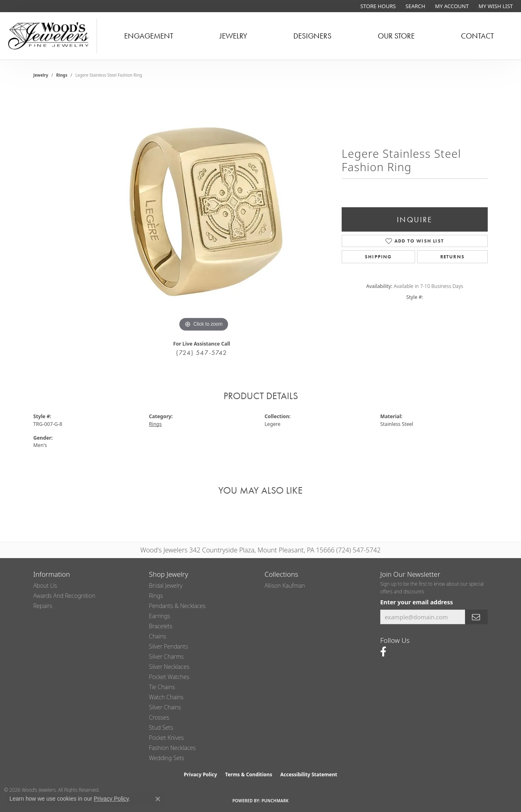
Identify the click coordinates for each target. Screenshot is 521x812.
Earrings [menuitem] (159, 616)
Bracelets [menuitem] (161, 626)
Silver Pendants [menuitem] (168, 646)
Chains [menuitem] (157, 636)
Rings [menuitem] (156, 596)
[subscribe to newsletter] (476, 617)
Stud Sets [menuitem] (161, 727)
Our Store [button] (396, 36)
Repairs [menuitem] (43, 606)
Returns (452, 257)
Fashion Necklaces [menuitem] (172, 748)
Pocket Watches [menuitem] (169, 677)
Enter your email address (417, 602)
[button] (414, 6)
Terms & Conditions (249, 774)
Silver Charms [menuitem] (166, 656)
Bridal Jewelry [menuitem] (166, 585)
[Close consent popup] (158, 799)
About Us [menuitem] (45, 585)
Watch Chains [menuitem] (166, 697)
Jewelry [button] (233, 36)
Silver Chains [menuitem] (165, 707)
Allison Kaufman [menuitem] (285, 585)
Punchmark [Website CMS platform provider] (275, 801)
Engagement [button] (149, 36)
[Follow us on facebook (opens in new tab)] (383, 652)
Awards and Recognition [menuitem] (64, 596)
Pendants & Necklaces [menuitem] (177, 606)
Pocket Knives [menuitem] (166, 738)
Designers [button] (312, 36)
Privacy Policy (200, 774)
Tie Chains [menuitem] (162, 687)
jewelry (41, 75)
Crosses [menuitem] (159, 717)
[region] (204, 212)
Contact (477, 36)
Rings (62, 75)
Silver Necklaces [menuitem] (169, 667)
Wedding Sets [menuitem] (167, 758)
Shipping (378, 257)
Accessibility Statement (309, 774)
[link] (377, 6)
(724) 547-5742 (201, 353)
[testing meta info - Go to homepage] (48, 36)
